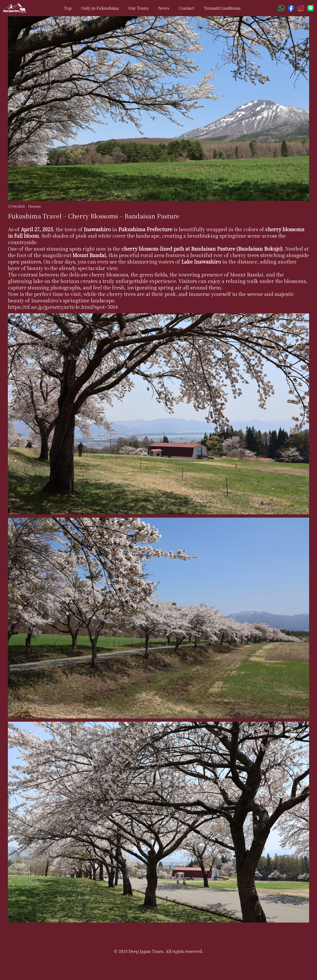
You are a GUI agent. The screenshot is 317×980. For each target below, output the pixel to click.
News (164, 8)
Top (68, 8)
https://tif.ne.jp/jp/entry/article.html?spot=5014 (63, 307)
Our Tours (138, 8)
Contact (187, 8)
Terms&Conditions (222, 8)
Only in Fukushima (100, 8)
